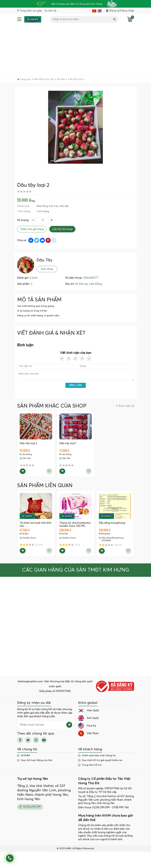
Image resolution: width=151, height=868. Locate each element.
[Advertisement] (75, 50)
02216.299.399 (30, 807)
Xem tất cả (125, 406)
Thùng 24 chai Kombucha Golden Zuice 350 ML (75, 524)
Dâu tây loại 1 (68, 443)
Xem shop (47, 269)
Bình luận (75, 385)
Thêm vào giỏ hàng (32, 229)
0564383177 (91, 278)
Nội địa (64, 206)
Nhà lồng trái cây (48, 206)
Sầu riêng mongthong (112, 523)
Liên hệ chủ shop (62, 229)
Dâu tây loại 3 (28, 443)
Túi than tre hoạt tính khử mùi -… (36, 524)
